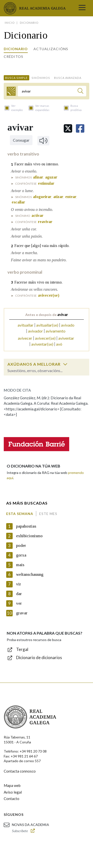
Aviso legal (13, 792)
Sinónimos (41, 78)
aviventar (66, 338)
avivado (68, 325)
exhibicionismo (29, 536)
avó (59, 344)
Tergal (22, 649)
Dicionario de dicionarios (39, 657)
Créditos (14, 56)
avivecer (25, 338)
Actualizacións (51, 49)
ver (19, 603)
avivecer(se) (45, 338)
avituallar (26, 325)
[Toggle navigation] (82, 8)
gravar (22, 613)
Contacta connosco (20, 771)
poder (21, 545)
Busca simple (16, 78)
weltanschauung (30, 574)
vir (19, 584)
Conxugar (21, 140)
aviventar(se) (42, 344)
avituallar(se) (47, 325)
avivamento (56, 331)
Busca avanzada (68, 78)
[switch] (65, 364)
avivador (35, 331)
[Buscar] (80, 92)
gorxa (21, 555)
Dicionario (16, 49)
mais (20, 565)
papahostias (26, 526)
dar (19, 594)
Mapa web (12, 785)
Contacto (12, 799)
